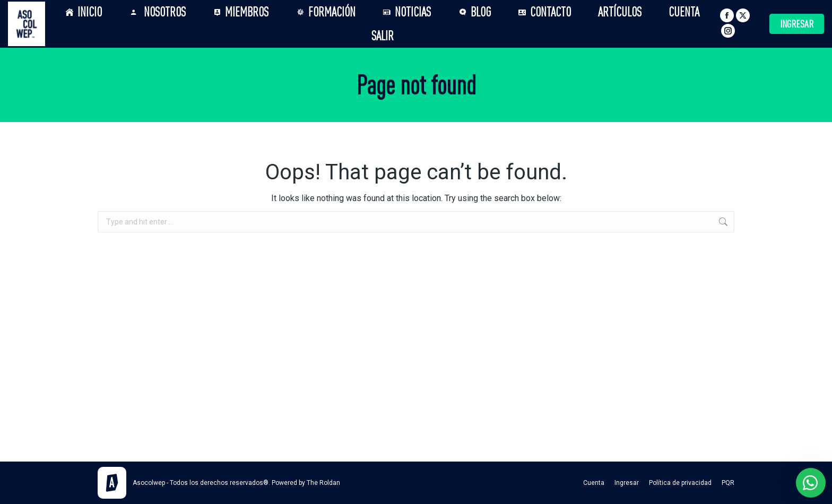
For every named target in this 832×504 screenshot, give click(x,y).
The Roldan (323, 483)
